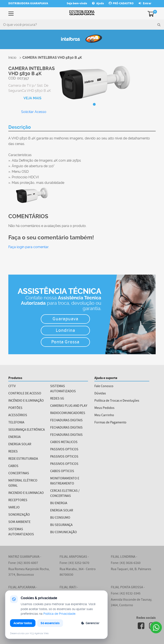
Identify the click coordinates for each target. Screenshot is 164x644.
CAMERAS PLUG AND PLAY (69, 406)
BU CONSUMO (60, 518)
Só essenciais (50, 623)
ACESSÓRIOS (18, 416)
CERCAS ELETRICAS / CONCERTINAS (65, 494)
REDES (13, 452)
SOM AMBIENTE (19, 522)
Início (12, 58)
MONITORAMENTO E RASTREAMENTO (65, 481)
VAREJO (14, 508)
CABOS (13, 466)
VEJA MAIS (32, 98)
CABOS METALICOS (64, 442)
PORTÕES (15, 408)
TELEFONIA (16, 423)
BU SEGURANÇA (61, 525)
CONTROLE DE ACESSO (25, 394)
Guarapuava (65, 319)
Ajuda (98, 4)
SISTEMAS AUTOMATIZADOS (21, 532)
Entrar (145, 4)
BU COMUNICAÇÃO (64, 533)
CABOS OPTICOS (62, 471)
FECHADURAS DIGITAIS (66, 421)
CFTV (12, 386)
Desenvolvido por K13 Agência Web (29, 633)
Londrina (65, 331)
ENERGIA (15, 437)
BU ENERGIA (59, 503)
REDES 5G (57, 399)
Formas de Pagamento (110, 423)
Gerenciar (90, 623)
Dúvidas (100, 394)
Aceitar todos (23, 623)
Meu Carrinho (104, 416)
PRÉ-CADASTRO (121, 4)
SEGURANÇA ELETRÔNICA (27, 430)
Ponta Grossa (65, 342)
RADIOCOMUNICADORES (68, 413)
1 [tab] (94, 104)
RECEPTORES (18, 501)
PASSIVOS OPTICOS (64, 450)
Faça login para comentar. (29, 247)
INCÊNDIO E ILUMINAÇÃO (26, 401)
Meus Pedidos (104, 408)
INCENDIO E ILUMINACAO (26, 493)
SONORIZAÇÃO (19, 515)
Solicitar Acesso (34, 112)
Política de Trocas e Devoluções (117, 401)
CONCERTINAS (19, 474)
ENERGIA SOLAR (20, 445)
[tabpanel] (95, 83)
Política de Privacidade (59, 614)
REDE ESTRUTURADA (23, 459)
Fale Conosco (104, 386)
